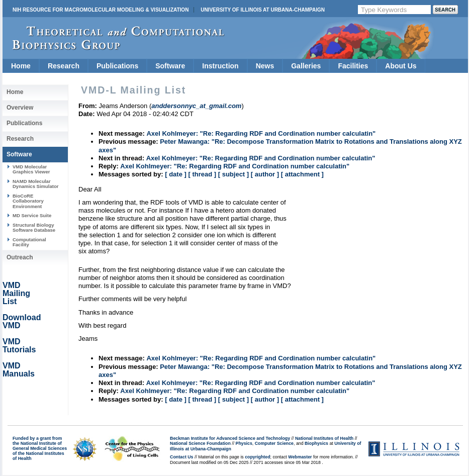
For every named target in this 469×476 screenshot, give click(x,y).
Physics (244, 443)
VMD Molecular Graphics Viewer (31, 169)
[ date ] (176, 174)
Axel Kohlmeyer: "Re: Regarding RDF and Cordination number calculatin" (261, 133)
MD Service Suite (32, 215)
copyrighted (257, 457)
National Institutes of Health (324, 438)
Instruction (220, 66)
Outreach (20, 257)
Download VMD (22, 321)
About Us (401, 66)
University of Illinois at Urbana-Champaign (263, 10)
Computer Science (274, 443)
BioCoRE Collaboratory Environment (28, 201)
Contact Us (181, 457)
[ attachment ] (302, 174)
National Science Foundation (200, 443)
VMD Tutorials (19, 346)
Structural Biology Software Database (34, 227)
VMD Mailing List (16, 293)
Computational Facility (29, 242)
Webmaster (300, 457)
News (265, 66)
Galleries (306, 66)
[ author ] (265, 174)
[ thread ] (202, 174)
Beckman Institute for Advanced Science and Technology (230, 438)
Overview (20, 108)
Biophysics (316, 443)
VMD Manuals (19, 370)
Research (64, 66)
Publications (117, 66)
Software (170, 66)
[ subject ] (233, 174)
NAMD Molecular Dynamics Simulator (36, 184)
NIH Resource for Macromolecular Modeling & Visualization (101, 10)
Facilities (353, 66)
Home (21, 66)
